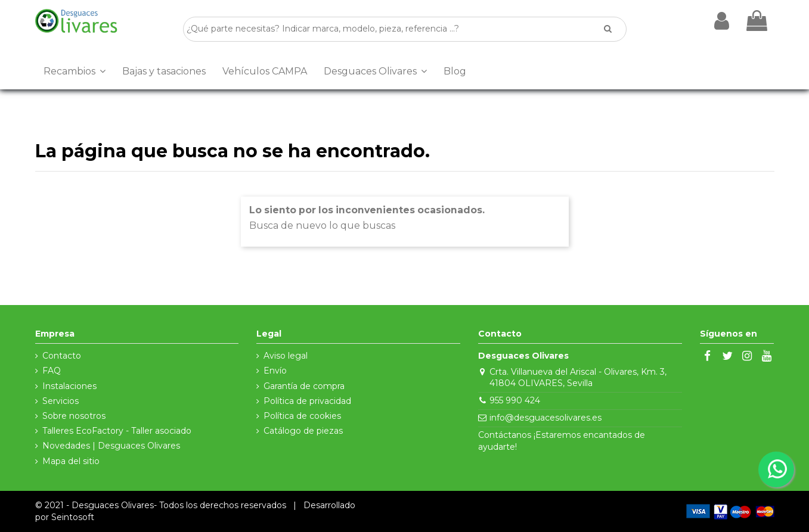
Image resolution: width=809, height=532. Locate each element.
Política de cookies (302, 416)
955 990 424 (515, 400)
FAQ (52, 371)
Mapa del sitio (71, 461)
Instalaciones (69, 386)
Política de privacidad (307, 401)
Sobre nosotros (74, 416)
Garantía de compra (304, 386)
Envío (275, 371)
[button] (75, 71)
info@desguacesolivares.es (545, 418)
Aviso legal (286, 356)
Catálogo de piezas (303, 431)
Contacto (62, 356)
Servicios (61, 401)
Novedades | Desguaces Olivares (111, 446)
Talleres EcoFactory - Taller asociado (117, 431)
